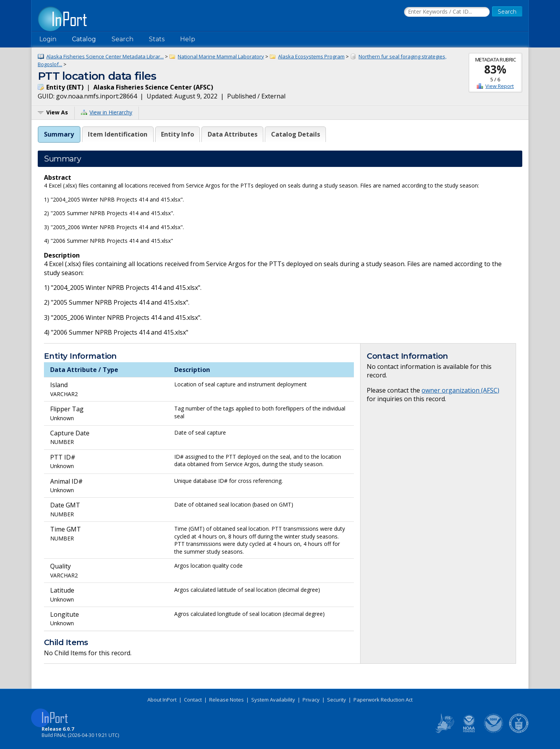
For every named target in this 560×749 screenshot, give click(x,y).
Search (122, 39)
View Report (500, 86)
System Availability (273, 700)
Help (188, 39)
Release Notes (227, 700)
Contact (193, 700)
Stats (157, 39)
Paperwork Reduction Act (383, 700)
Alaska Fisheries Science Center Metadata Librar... (105, 56)
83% (495, 69)
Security (337, 700)
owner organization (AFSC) (460, 390)
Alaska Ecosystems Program (311, 56)
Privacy (311, 700)
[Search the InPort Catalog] (447, 12)
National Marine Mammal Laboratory (221, 56)
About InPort (162, 700)
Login (48, 39)
